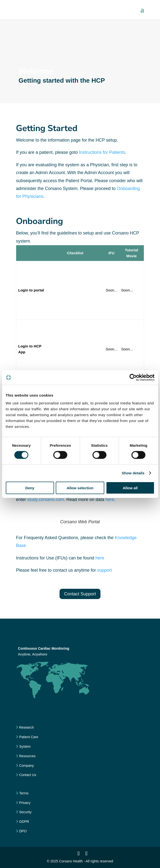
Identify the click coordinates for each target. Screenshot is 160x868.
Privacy (24, 803)
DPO (22, 831)
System (24, 746)
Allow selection (80, 488)
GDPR (24, 822)
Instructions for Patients (102, 152)
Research (26, 727)
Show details (133, 473)
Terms (23, 793)
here (110, 500)
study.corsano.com (46, 500)
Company (26, 766)
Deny (30, 488)
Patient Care (28, 737)
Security (25, 812)
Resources (27, 756)
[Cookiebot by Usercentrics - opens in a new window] (133, 378)
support (104, 570)
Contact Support (80, 594)
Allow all (130, 488)
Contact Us (27, 775)
